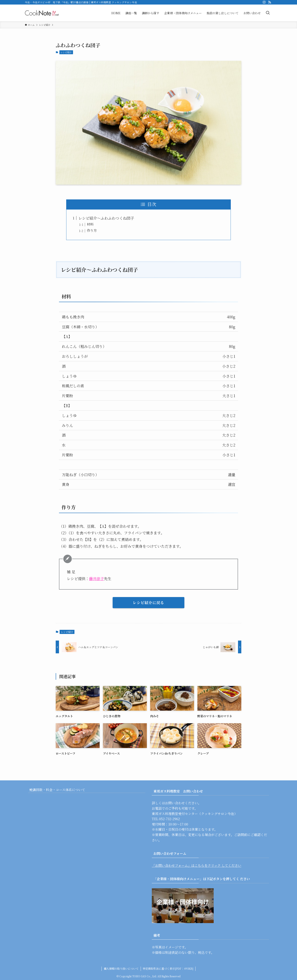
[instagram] (264, 2)
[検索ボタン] (268, 13)
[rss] (270, 2)
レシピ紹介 (66, 52)
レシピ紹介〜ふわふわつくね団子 (106, 218)
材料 (90, 224)
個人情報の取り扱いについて (121, 969)
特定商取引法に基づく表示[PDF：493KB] (168, 969)
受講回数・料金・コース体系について (61, 792)
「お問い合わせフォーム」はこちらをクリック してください (197, 865)
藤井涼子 (97, 578)
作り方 (92, 230)
